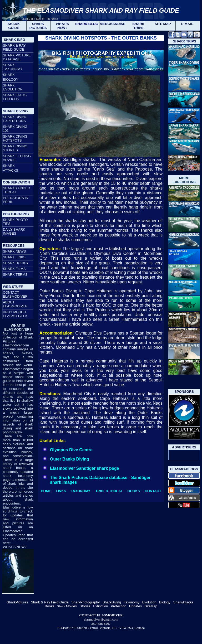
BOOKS (134, 491)
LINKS (61, 491)
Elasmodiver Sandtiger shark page (84, 468)
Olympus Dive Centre (71, 450)
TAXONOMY (80, 491)
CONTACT (153, 491)
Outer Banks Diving (69, 459)
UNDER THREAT (109, 491)
